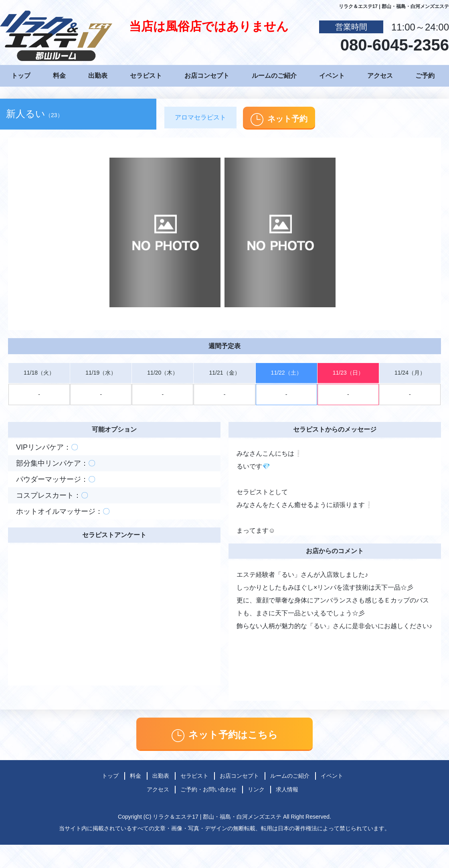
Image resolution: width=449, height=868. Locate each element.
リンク (256, 789)
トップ (21, 76)
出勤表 (98, 76)
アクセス (380, 76)
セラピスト (146, 76)
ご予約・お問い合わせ (208, 789)
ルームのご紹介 (274, 76)
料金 (59, 76)
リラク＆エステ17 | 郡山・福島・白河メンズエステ (217, 817)
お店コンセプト (207, 76)
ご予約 (425, 76)
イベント (332, 76)
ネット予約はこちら (225, 736)
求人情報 (287, 789)
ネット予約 (279, 120)
